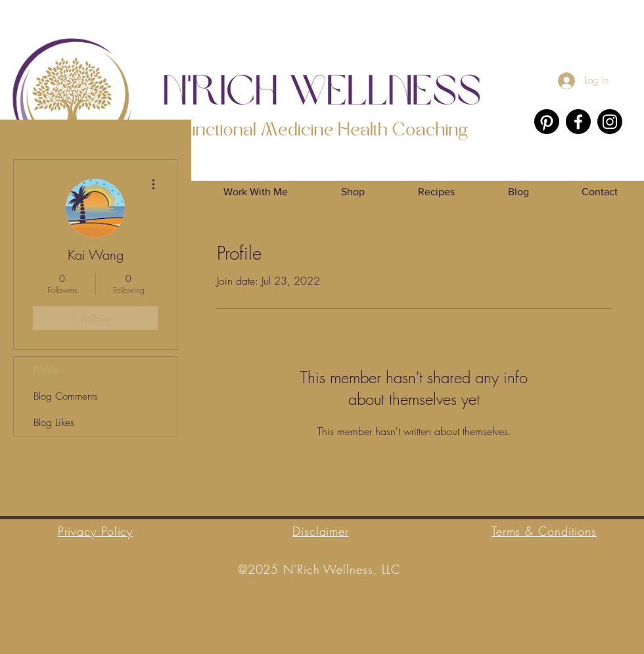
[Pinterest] (547, 122)
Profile (46, 370)
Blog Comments (66, 396)
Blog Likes (54, 423)
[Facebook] (578, 122)
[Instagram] (610, 122)
